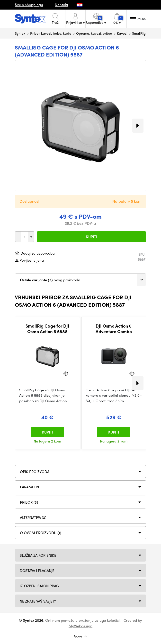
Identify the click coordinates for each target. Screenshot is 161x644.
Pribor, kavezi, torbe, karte (51, 33)
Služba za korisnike (38, 555)
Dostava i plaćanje (37, 571)
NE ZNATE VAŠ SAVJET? (38, 601)
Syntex (20, 33)
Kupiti (91, 237)
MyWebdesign (80, 626)
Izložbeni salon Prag (39, 586)
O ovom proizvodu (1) (40, 533)
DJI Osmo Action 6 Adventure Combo (114, 329)
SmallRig (139, 33)
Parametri (29, 487)
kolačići (113, 620)
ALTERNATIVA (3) (33, 517)
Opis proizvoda (35, 472)
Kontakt (62, 5)
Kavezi (122, 33)
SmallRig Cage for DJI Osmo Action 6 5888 (47, 329)
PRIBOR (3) (29, 502)
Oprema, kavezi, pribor (94, 33)
